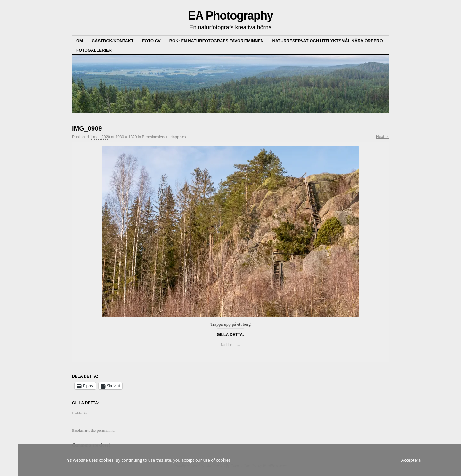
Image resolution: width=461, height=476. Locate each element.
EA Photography (230, 16)
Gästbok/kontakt (113, 41)
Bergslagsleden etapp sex (164, 137)
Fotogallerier (94, 50)
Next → (383, 137)
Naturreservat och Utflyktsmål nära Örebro (327, 41)
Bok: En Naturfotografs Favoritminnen (217, 41)
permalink (105, 430)
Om (80, 41)
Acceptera (411, 460)
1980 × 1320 (126, 137)
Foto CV (151, 41)
